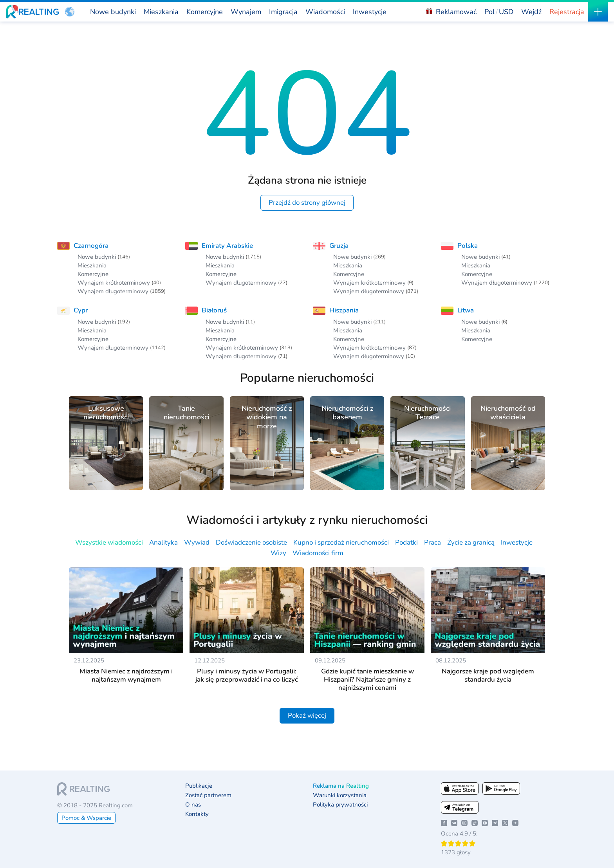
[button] (70, 12)
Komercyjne (93, 274)
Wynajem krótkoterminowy (114, 283)
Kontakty (197, 814)
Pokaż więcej (307, 716)
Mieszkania (92, 265)
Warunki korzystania (340, 795)
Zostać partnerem (208, 795)
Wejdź (531, 12)
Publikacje (199, 786)
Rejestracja (567, 12)
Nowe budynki (97, 257)
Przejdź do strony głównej (307, 203)
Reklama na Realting (341, 786)
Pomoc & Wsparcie (86, 818)
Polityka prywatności (340, 805)
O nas (193, 805)
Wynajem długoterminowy (113, 291)
